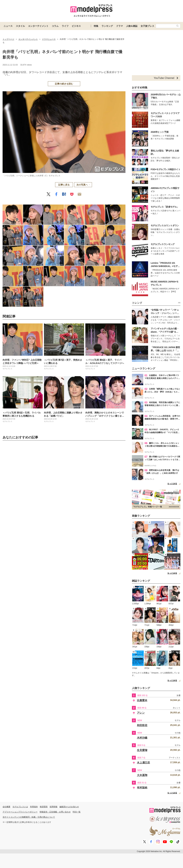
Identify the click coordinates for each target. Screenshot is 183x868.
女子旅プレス (147, 26)
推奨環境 (44, 807)
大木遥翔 (142, 775)
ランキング (107, 26)
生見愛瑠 (142, 750)
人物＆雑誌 (132, 26)
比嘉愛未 (142, 700)
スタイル (20, 26)
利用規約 (34, 807)
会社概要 (6, 807)
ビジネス (76, 26)
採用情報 (54, 807)
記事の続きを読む (64, 84)
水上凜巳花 (143, 763)
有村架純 (142, 788)
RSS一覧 (77, 812)
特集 (96, 26)
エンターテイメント (38, 26)
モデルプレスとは (20, 807)
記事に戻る (64, 185)
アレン (141, 713)
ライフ (65, 26)
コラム (55, 26)
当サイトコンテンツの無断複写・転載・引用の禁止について (29, 817)
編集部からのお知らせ (69, 807)
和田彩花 (142, 725)
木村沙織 (142, 738)
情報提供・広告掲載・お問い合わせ (55, 812)
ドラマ (119, 26)
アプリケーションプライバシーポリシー (20, 812)
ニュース (8, 26)
